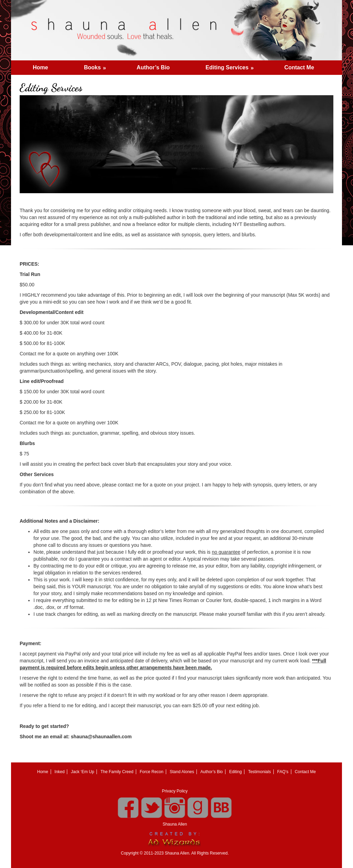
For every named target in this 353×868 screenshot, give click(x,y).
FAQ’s (283, 772)
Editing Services (232, 66)
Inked (59, 772)
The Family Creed (117, 772)
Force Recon (152, 772)
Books (97, 66)
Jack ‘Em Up (83, 772)
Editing (236, 772)
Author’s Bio (153, 67)
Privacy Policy (175, 791)
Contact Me (299, 67)
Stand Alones (182, 772)
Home (40, 67)
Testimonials (260, 772)
